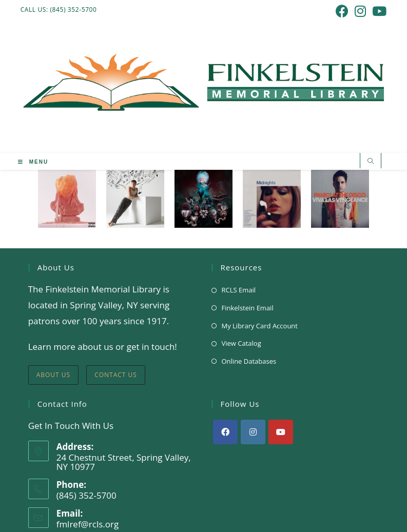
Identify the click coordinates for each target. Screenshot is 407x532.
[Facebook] (225, 432)
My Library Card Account (260, 326)
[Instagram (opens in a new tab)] (360, 11)
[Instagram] (253, 432)
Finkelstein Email (248, 308)
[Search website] (371, 162)
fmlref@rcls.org (88, 524)
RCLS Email (239, 290)
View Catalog (241, 343)
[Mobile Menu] (33, 162)
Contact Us (116, 375)
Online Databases (249, 361)
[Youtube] (281, 432)
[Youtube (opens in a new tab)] (378, 11)
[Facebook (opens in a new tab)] (342, 11)
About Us (53, 375)
